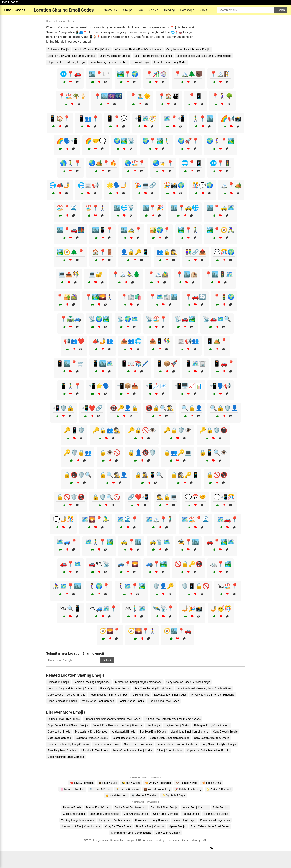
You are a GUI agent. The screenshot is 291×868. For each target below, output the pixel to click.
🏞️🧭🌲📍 (71, 252)
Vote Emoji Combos (59, 738)
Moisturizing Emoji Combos (91, 732)
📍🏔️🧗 (220, 74)
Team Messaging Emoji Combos (109, 62)
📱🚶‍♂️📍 (71, 386)
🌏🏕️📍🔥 (103, 163)
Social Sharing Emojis (131, 701)
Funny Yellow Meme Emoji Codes (210, 826)
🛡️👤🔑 (163, 586)
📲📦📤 (128, 386)
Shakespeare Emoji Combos (152, 820)
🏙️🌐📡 (124, 208)
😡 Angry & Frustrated (158, 783)
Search (281, 10)
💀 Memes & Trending (144, 795)
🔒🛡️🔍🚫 (106, 497)
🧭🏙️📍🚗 (178, 631)
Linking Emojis (141, 62)
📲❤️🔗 (92, 408)
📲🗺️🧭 (145, 118)
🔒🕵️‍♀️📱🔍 (149, 475)
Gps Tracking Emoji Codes (164, 701)
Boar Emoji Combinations (104, 814)
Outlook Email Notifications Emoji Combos (117, 725)
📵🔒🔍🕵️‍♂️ (160, 408)
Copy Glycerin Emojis (225, 732)
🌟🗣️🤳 (117, 185)
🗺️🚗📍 (228, 519)
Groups (128, 10)
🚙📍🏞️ (156, 564)
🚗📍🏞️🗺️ (220, 542)
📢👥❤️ (74, 341)
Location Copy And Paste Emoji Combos (71, 56)
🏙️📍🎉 (153, 208)
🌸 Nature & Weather (72, 789)
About (203, 10)
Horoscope (187, 10)
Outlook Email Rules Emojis (64, 719)
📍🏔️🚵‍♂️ (158, 274)
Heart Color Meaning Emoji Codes (133, 751)
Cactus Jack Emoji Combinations (81, 826)
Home (49, 21)
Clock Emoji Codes (74, 814)
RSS (205, 840)
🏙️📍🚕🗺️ (220, 208)
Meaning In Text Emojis (95, 751)
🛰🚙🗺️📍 (103, 608)
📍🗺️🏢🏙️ (163, 297)
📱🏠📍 (60, 118)
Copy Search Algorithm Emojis (212, 738)
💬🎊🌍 (224, 252)
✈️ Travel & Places (100, 789)
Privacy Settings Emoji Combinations (213, 695)
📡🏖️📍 (156, 319)
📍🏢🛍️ (131, 297)
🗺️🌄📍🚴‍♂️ (96, 519)
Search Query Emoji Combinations (170, 738)
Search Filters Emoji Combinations (177, 744)
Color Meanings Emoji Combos (66, 757)
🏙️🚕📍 (131, 230)
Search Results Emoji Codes (129, 738)
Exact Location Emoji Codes (170, 62)
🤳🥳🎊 (221, 608)
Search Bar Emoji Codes (138, 744)
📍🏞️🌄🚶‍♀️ (99, 297)
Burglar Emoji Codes (98, 807)
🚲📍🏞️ (221, 564)
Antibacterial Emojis (124, 732)
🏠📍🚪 (103, 252)
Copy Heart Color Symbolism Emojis (208, 751)
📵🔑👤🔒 (124, 408)
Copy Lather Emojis (59, 732)
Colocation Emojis (58, 50)
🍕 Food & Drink (211, 783)
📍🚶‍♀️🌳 (222, 96)
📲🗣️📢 (220, 386)
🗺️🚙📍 (67, 542)
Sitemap (196, 840)
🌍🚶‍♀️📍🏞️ (220, 141)
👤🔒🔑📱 (135, 252)
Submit (107, 660)
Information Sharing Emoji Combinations (138, 50)
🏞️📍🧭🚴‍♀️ (220, 230)
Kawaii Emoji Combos (195, 807)
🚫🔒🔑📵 (189, 564)
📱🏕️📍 (217, 341)
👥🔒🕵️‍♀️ (167, 252)
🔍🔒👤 (192, 408)
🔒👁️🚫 (110, 453)
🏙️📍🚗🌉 (71, 230)
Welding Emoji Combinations (78, 820)
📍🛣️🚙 (71, 319)
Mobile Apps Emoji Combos (98, 701)
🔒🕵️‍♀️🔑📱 (185, 475)
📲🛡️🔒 (63, 408)
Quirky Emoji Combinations (130, 807)
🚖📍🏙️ (188, 542)
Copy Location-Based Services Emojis (188, 50)
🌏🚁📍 (163, 163)
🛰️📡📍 (164, 608)
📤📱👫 (160, 341)
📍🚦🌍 (224, 297)
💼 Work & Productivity (157, 789)
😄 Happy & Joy (108, 783)
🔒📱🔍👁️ (213, 453)
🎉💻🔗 (145, 185)
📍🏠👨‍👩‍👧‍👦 (169, 96)
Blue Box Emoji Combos (150, 826)
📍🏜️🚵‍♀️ (67, 297)
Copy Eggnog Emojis (168, 833)
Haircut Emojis (191, 814)
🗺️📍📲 (174, 118)
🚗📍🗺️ (71, 564)
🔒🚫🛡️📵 (71, 497)
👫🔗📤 (195, 252)
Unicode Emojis (72, 807)
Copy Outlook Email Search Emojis (68, 725)
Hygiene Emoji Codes (177, 725)
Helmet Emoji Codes (216, 814)
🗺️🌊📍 (128, 519)
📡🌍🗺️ (128, 319)
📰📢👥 (188, 341)
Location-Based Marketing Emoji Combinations (204, 56)
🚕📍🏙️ (131, 542)
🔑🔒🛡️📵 (213, 430)
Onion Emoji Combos (166, 814)
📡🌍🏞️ (99, 319)
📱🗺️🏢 (195, 363)
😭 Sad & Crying (131, 783)
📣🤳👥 (103, 341)
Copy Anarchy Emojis (136, 814)
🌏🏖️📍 (135, 163)
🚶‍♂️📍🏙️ (203, 118)
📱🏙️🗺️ (103, 363)
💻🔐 (96, 274)
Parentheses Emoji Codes (215, 820)
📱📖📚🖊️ (135, 363)
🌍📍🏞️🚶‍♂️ (156, 141)
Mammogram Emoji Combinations (131, 833)
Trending (169, 10)
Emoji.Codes (100, 840)
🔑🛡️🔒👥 (78, 453)
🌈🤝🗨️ (96, 141)
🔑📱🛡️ (74, 430)
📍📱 (195, 96)
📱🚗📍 (224, 363)
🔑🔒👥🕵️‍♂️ (106, 430)
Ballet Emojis (220, 807)
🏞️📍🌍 (128, 74)
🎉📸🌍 (174, 185)
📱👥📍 (88, 118)
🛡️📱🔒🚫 (195, 586)
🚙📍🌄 (128, 564)
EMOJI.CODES (10, 2)
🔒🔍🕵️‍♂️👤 (113, 475)
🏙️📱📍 (103, 230)
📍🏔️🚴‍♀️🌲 (126, 274)
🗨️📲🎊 (224, 497)
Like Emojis (153, 725)
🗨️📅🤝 (195, 497)
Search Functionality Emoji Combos (68, 744)
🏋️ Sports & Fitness (127, 789)
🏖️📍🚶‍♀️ (96, 208)
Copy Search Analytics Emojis (219, 744)
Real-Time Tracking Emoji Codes (153, 56)
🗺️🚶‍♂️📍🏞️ (99, 542)
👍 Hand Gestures (116, 795)
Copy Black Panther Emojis (115, 820)
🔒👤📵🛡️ (142, 453)
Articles (153, 10)
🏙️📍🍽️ (99, 74)
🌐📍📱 (192, 163)
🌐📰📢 (88, 185)
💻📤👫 (69, 274)
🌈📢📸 (231, 118)
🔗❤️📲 (138, 497)
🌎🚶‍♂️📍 (71, 163)
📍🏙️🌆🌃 (108, 96)
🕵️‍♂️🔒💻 (167, 497)
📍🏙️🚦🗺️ (219, 274)
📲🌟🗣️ (99, 386)
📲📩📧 (156, 386)
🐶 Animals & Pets (187, 783)
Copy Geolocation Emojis (62, 701)
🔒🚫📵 (217, 475)
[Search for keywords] (246, 10)
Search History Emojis (107, 744)
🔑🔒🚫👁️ (142, 430)
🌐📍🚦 (220, 163)
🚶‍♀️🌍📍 (99, 586)
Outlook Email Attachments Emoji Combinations (173, 719)
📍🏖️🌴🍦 (72, 96)
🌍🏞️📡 (124, 141)
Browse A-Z (111, 10)
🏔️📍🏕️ (231, 185)
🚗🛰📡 (99, 564)
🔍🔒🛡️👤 (224, 408)
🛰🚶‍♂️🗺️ (135, 608)
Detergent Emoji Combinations (212, 725)
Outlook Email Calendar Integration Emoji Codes (112, 719)
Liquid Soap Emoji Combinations (189, 732)
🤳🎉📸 (192, 608)
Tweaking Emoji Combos (62, 751)
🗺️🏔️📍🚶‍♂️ (160, 519)
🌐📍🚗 (71, 74)
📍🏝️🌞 (140, 96)
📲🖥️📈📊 (188, 386)
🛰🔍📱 (70, 608)
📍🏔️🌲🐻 (188, 74)
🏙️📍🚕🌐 (185, 208)
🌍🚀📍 (188, 141)
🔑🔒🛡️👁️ (178, 430)
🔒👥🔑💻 (178, 453)
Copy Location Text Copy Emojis (67, 62)
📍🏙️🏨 (187, 274)
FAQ (140, 10)
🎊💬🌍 (203, 185)
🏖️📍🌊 (67, 208)
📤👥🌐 (131, 341)
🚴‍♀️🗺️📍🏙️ (67, 586)
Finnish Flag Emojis (184, 820)
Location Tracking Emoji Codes (92, 50)
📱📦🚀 (167, 363)
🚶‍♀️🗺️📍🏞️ (131, 586)
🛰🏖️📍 (228, 586)
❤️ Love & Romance (82, 783)
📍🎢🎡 (156, 74)
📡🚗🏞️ (185, 319)
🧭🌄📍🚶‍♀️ (142, 631)
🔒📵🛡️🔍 (78, 475)
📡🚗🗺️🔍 (217, 319)
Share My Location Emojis (115, 56)
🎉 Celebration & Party (188, 789)
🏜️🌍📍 (160, 230)
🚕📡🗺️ (160, 542)
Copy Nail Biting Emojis (164, 807)
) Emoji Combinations (170, 751)
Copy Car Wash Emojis (118, 826)
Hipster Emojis (177, 826)
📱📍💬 (117, 118)
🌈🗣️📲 (67, 141)
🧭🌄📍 (110, 631)
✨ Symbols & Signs (174, 795)
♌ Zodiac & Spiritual (219, 789)
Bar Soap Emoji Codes (153, 732)
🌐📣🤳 (60, 185)
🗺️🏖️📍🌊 (195, 519)
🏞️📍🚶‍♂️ (188, 230)
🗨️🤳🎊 (63, 519)
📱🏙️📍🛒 (71, 363)
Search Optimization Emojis (92, 738)
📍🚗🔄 (195, 297)
